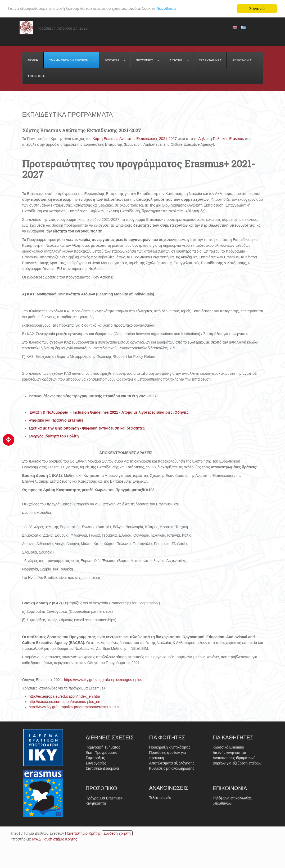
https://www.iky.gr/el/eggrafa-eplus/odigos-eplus (103, 680)
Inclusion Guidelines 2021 (95, 412)
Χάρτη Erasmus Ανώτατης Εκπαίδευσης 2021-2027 (134, 139)
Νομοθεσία (174, 9)
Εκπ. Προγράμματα (102, 786)
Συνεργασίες (96, 797)
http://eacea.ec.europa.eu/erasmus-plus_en (65, 702)
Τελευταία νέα (160, 817)
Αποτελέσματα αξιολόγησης (172, 797)
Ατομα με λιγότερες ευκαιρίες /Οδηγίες (155, 412)
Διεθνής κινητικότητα (230, 786)
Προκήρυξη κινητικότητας (170, 781)
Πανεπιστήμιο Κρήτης (83, 833)
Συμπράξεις (95, 792)
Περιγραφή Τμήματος (103, 781)
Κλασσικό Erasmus (228, 781)
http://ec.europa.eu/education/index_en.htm (64, 696)
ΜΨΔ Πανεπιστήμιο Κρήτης (55, 839)
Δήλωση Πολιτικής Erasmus (221, 139)
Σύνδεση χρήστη (117, 833)
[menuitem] (33, 60)
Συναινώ (257, 9)
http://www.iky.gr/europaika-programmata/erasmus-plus (74, 707)
